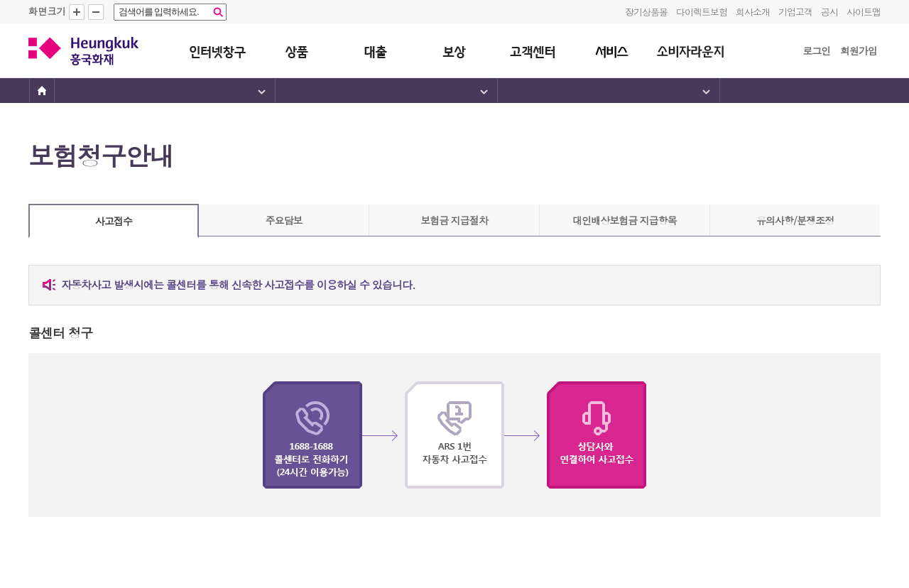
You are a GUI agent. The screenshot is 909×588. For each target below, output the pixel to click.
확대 (77, 12)
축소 (96, 12)
